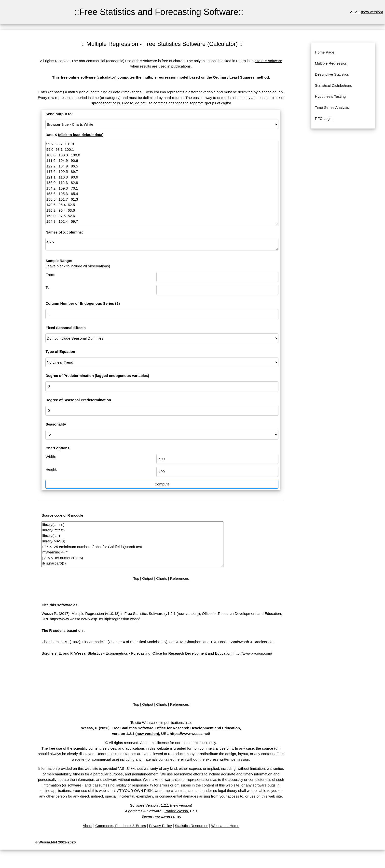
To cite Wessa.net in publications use (161, 723)
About (88, 826)
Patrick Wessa (176, 811)
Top (136, 578)
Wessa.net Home (225, 826)
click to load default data (81, 135)
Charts (162, 578)
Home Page (324, 52)
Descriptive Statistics (332, 74)
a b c (162, 244)
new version (372, 12)
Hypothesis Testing (330, 96)
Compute (162, 484)
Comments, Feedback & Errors (121, 826)
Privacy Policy (160, 826)
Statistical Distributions (333, 85)
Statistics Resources (192, 826)
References (180, 578)
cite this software (268, 61)
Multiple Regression (331, 63)
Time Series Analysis (332, 107)
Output (148, 578)
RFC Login (324, 118)
